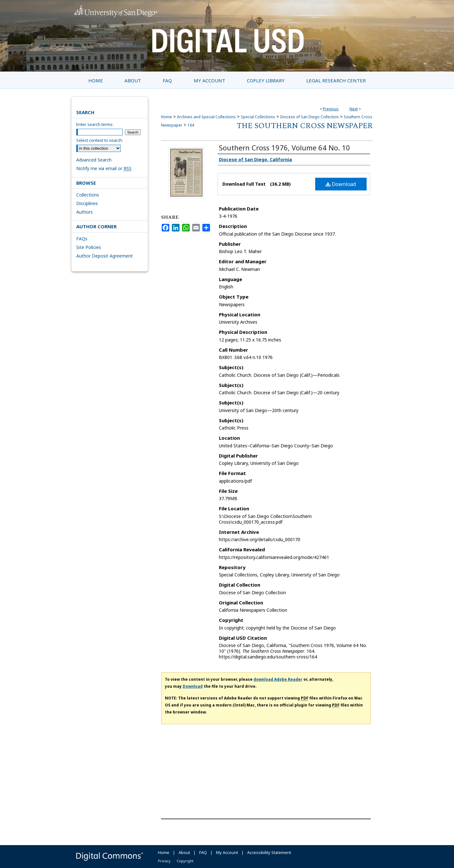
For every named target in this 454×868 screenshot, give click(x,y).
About (184, 852)
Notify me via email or (104, 168)
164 (191, 125)
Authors (85, 212)
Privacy (164, 861)
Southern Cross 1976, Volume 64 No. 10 (285, 148)
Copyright (185, 861)
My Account (227, 852)
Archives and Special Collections (206, 117)
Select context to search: (100, 140)
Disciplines (87, 203)
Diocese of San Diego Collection (309, 117)
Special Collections (258, 117)
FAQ (203, 852)
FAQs (82, 239)
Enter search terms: (95, 124)
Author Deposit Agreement (105, 256)
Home (166, 117)
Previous (331, 109)
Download (341, 184)
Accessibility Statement (269, 852)
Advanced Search (94, 160)
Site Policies (89, 247)
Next (354, 109)
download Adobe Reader (278, 679)
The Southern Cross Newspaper (305, 126)
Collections (88, 195)
